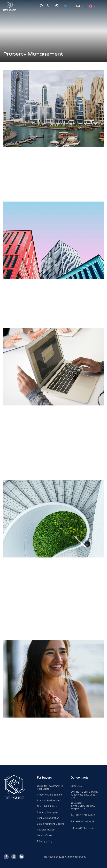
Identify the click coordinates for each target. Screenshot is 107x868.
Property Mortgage (48, 812)
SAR (78, 6)
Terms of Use (44, 835)
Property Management (49, 795)
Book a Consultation (48, 818)
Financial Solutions (47, 806)
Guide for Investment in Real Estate (50, 787)
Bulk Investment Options (51, 824)
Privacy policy (45, 841)
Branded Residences (48, 800)
